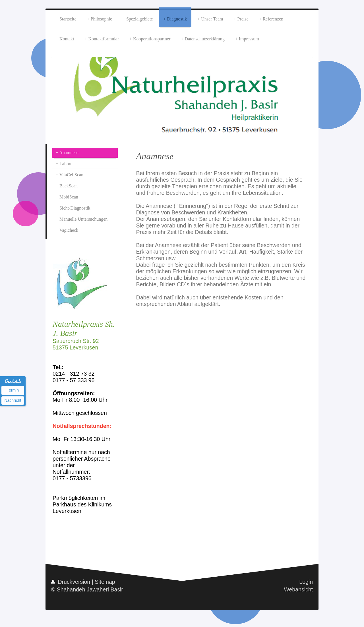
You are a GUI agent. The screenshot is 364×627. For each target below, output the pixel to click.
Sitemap (105, 582)
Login (306, 582)
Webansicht (298, 589)
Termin (13, 390)
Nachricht (13, 400)
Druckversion (72, 582)
